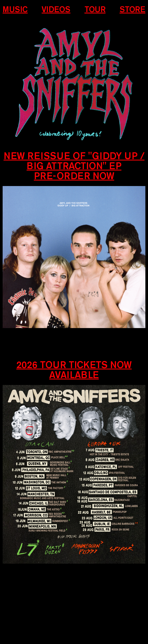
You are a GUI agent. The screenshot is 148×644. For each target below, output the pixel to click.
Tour (95, 9)
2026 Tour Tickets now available (74, 370)
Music (15, 9)
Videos (56, 9)
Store (132, 9)
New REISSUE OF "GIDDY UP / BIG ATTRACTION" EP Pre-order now (74, 166)
